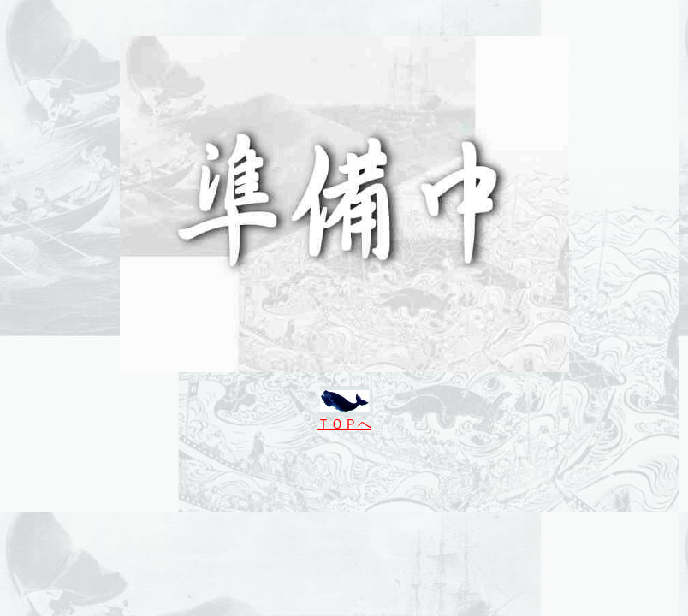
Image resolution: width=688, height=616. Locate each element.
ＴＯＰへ (344, 424)
